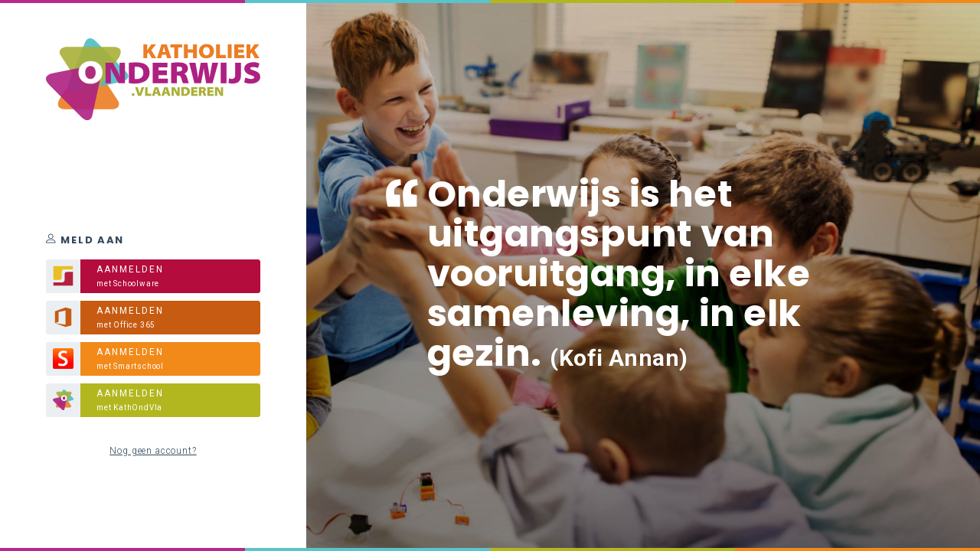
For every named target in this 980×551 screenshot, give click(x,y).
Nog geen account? (153, 451)
